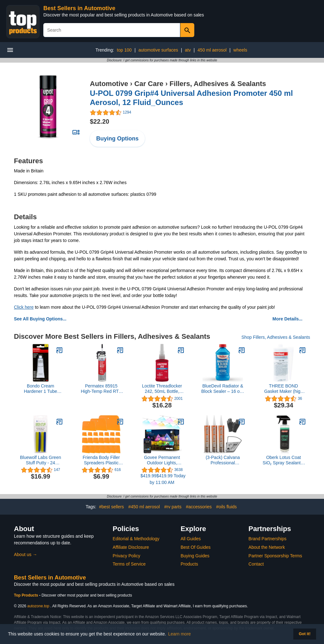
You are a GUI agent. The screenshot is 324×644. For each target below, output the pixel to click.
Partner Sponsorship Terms (275, 556)
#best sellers (112, 507)
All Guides (191, 539)
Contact (256, 564)
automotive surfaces (158, 50)
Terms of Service (129, 564)
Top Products (27, 595)
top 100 (124, 50)
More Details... (287, 319)
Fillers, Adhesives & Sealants (218, 84)
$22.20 (100, 121)
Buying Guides (195, 556)
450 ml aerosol (212, 50)
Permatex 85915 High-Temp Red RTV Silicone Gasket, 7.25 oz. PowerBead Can (101, 389)
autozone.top (38, 606)
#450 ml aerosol (144, 507)
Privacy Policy (126, 556)
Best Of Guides (196, 547)
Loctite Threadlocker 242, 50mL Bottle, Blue (162, 389)
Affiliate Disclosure (131, 547)
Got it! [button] (305, 634)
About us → (25, 554)
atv (188, 50)
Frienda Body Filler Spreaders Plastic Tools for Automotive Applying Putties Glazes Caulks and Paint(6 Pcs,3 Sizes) (101, 460)
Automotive (109, 84)
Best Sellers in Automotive (79, 8)
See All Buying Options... (40, 319)
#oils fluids (226, 507)
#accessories (199, 507)
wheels (240, 50)
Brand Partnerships (267, 539)
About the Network (267, 547)
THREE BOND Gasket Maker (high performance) (283, 389)
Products (189, 564)
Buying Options (117, 139)
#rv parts (173, 507)
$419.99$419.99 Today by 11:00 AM (162, 479)
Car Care (149, 84)
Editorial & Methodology (136, 539)
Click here (24, 307)
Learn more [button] (180, 634)
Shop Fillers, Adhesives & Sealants (276, 337)
